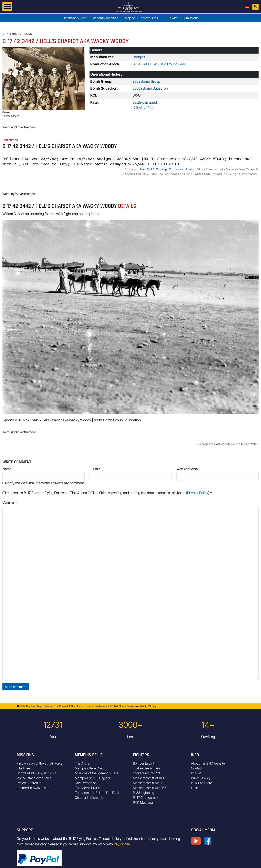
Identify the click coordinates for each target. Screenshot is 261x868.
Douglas (139, 57)
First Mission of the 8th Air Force (40, 763)
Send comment (16, 687)
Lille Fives (24, 768)
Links (195, 788)
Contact (197, 768)
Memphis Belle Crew (90, 768)
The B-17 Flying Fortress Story (167, 169)
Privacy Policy (201, 778)
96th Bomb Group (146, 81)
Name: (7, 469)
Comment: (10, 502)
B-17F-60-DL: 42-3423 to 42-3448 (159, 64)
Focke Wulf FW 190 (146, 773)
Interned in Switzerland (33, 788)
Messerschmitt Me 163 (149, 783)
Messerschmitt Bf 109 (148, 778)
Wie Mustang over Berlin (34, 778)
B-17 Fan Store (202, 783)
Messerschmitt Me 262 (149, 788)
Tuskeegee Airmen (146, 768)
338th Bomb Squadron (150, 88)
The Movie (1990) (87, 788)
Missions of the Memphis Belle (97, 773)
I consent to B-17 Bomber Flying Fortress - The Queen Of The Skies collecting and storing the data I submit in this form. (107, 493)
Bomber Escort (144, 763)
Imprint (196, 773)
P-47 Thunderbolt (146, 798)
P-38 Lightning (144, 793)
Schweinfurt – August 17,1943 (38, 773)
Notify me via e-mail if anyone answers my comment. (44, 483)
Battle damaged (145, 102)
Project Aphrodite (29, 783)
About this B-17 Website (208, 763)
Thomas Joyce (11, 116)
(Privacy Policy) (198, 493)
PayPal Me (122, 844)
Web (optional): (188, 469)
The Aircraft (83, 763)
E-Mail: (95, 469)
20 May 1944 (144, 108)
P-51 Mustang (143, 802)
